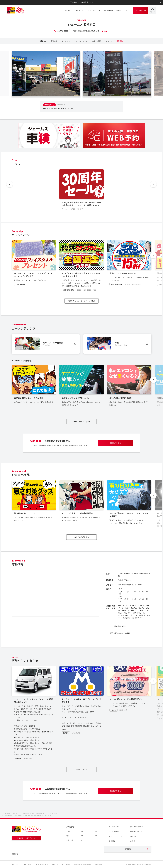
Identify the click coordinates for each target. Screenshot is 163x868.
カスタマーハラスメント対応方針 (61, 864)
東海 (82, 836)
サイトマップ (15, 864)
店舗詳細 (54, 41)
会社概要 (112, 841)
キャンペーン (66, 41)
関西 (96, 836)
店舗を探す (70, 827)
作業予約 (120, 41)
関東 (96, 831)
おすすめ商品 (97, 41)
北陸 (68, 836)
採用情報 (128, 849)
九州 (82, 840)
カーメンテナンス (81, 41)
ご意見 (133, 841)
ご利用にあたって (27, 864)
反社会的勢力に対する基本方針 (83, 864)
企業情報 (97, 864)
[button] (153, 255)
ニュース (109, 41)
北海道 (68, 831)
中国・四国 (70, 840)
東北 (82, 831)
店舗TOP (43, 41)
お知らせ (133, 836)
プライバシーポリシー (42, 864)
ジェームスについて (138, 832)
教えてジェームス (115, 836)
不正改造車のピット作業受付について (81, 2)
